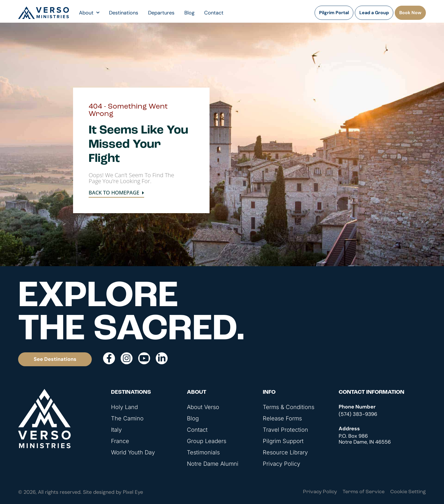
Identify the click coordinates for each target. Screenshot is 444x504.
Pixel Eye (133, 492)
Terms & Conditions (289, 407)
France (120, 441)
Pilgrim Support (283, 441)
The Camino (127, 418)
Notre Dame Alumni (213, 464)
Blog (189, 13)
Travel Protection (285, 430)
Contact (214, 13)
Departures (161, 13)
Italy (116, 430)
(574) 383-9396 (358, 414)
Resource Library (285, 452)
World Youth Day (133, 452)
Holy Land (124, 407)
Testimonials (203, 452)
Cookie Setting (408, 492)
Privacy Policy (281, 464)
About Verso (203, 407)
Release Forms (282, 418)
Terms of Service (364, 492)
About (89, 13)
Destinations (124, 13)
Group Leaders (207, 441)
